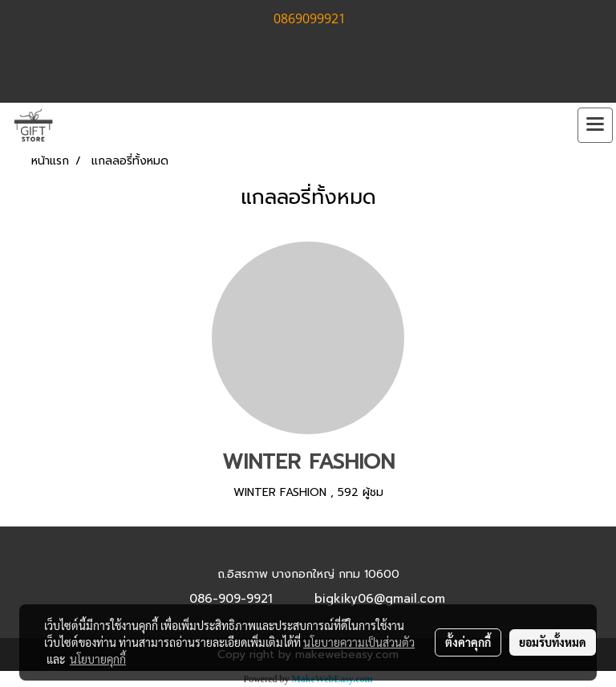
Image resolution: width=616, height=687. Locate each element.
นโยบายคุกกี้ (98, 659)
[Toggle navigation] (595, 125)
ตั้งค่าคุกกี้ (468, 642)
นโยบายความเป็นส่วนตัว (359, 642)
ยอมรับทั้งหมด (553, 642)
